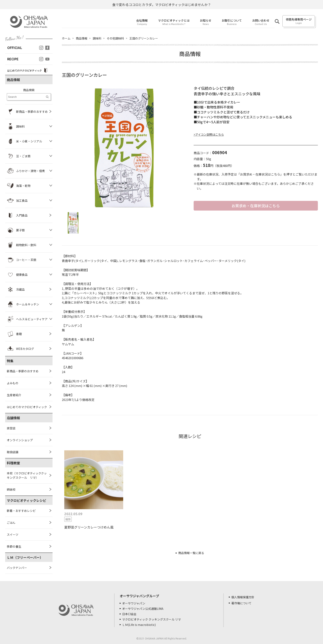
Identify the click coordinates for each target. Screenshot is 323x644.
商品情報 (82, 38)
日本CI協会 (129, 614)
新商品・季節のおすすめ (23, 371)
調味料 (97, 38)
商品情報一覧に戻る (191, 553)
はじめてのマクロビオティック (27, 407)
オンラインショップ (20, 440)
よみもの (13, 383)
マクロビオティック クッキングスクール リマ (152, 619)
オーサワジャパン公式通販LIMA (143, 609)
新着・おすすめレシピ (21, 511)
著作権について (241, 603)
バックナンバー (17, 568)
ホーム (66, 38)
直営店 (11, 428)
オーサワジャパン (134, 603)
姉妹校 (11, 489)
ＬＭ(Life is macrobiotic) (139, 625)
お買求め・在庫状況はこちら (256, 206)
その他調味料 (115, 38)
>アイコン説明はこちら (209, 134)
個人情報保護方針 (243, 597)
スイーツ (13, 535)
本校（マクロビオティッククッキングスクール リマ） (27, 475)
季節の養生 (14, 546)
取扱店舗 (13, 452)
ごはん (11, 523)
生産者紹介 (14, 395)
